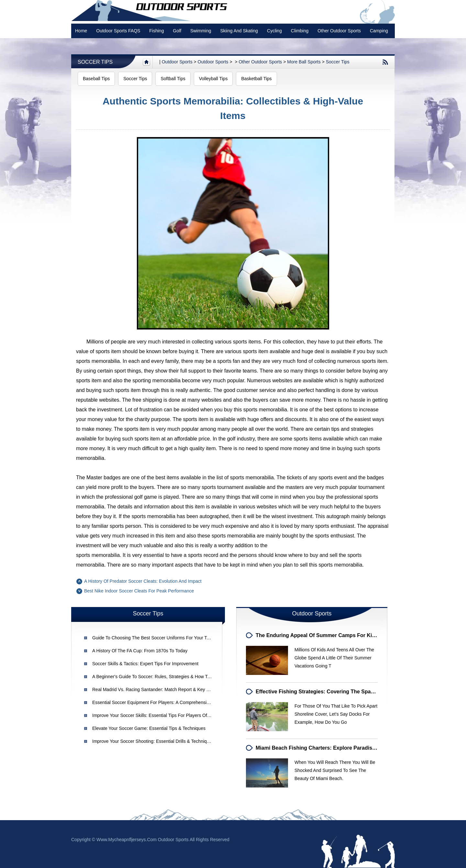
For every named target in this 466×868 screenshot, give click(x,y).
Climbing (300, 31)
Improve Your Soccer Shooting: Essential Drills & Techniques (153, 741)
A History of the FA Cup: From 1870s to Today (140, 651)
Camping (379, 31)
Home (81, 31)
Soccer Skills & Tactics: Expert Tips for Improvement (145, 664)
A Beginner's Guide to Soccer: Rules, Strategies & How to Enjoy (157, 677)
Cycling (274, 31)
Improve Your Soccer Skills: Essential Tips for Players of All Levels (160, 715)
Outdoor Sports (213, 62)
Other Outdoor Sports (339, 31)
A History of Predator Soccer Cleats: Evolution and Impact (143, 581)
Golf (177, 31)
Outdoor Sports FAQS (118, 31)
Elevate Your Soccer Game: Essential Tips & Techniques (149, 728)
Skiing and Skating (239, 31)
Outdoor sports (177, 62)
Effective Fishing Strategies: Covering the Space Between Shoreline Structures (354, 692)
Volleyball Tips (213, 79)
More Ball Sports (304, 62)
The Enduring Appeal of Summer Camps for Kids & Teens (327, 635)
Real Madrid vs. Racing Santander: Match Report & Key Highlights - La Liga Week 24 (178, 689)
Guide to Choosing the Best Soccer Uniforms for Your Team (154, 638)
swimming (201, 31)
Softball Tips (173, 79)
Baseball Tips (96, 79)
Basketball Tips (256, 79)
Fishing (156, 31)
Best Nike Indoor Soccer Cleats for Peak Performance (139, 591)
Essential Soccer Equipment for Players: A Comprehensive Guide (158, 702)
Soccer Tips (95, 62)
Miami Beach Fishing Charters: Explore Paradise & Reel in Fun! (333, 748)
